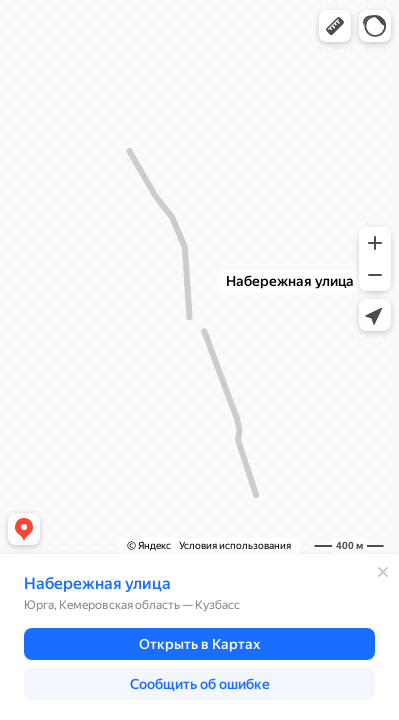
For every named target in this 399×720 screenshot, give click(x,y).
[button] (335, 26)
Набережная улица (97, 583)
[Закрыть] (383, 572)
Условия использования (235, 545)
